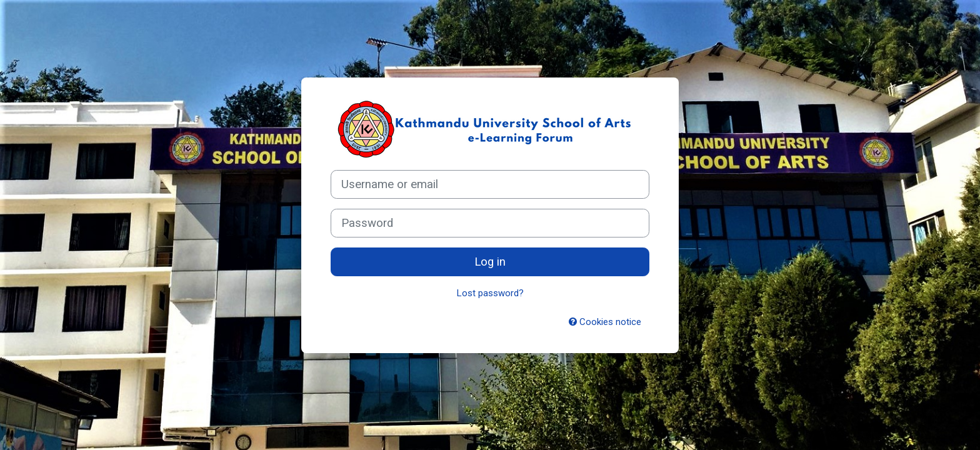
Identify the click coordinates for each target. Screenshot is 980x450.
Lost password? (490, 293)
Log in (490, 262)
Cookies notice (605, 322)
